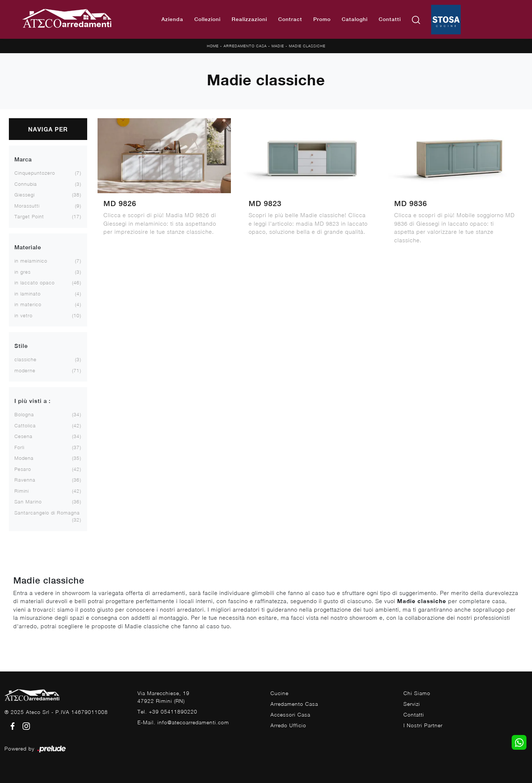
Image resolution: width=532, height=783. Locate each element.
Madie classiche (307, 46)
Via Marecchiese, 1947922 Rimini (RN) (163, 697)
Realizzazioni (249, 19)
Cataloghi (355, 19)
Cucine (279, 693)
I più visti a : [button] (33, 401)
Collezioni (207, 19)
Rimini (22, 491)
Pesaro (23, 469)
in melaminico (31, 261)
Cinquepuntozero (35, 173)
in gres (23, 272)
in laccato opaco (35, 283)
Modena (24, 458)
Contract (290, 19)
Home (213, 46)
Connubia (26, 184)
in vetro (23, 315)
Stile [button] (21, 346)
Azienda (172, 19)
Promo (322, 19)
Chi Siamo (417, 693)
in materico (28, 304)
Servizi (412, 704)
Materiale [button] (28, 247)
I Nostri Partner (423, 725)
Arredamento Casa (245, 46)
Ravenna (25, 480)
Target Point (29, 216)
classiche (25, 359)
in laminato (28, 294)
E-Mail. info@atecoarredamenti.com (183, 722)
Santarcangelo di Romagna (47, 513)
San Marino (28, 502)
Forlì (19, 447)
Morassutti (27, 206)
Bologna (24, 414)
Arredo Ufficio (288, 725)
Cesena (23, 436)
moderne (25, 370)
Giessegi (25, 195)
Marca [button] (23, 159)
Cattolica (25, 425)
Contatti (390, 19)
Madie (278, 46)
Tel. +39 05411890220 (167, 712)
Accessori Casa (290, 714)
